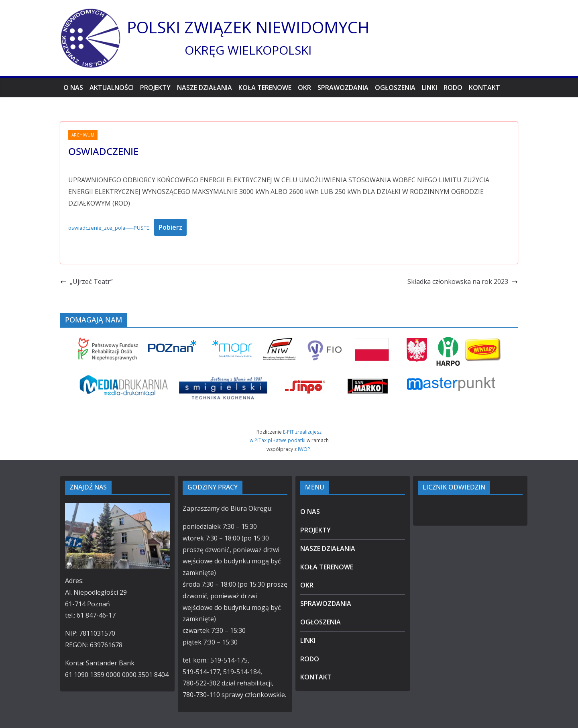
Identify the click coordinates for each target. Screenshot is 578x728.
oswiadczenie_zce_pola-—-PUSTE (109, 228)
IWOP (304, 449)
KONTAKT (484, 88)
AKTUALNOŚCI (112, 88)
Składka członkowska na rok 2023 (463, 281)
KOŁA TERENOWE (265, 88)
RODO (453, 88)
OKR (304, 88)
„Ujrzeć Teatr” (86, 281)
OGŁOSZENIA (395, 88)
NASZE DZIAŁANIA (205, 88)
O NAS (73, 88)
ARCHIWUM (83, 135)
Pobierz (170, 227)
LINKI (429, 88)
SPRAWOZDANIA (343, 88)
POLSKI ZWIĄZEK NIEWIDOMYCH (248, 27)
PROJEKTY (155, 88)
